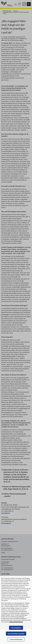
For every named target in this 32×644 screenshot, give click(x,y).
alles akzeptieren (16, 635)
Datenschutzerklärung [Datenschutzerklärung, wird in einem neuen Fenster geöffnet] (16, 629)
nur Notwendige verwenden (16, 641)
